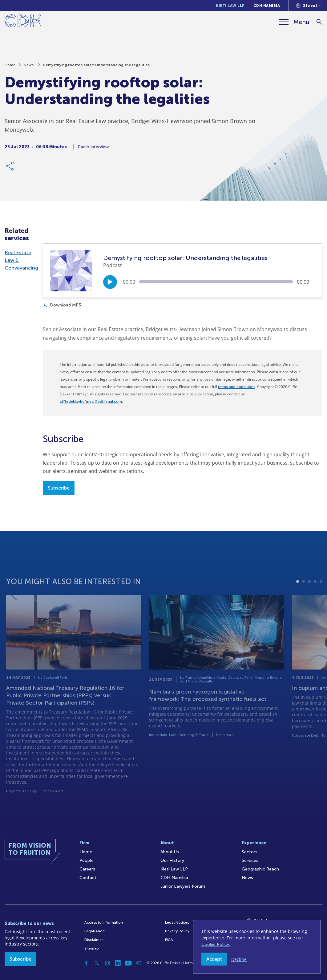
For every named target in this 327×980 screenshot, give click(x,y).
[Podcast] (139, 963)
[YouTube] (128, 963)
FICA (169, 940)
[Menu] (294, 22)
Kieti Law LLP (230, 6)
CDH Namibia (267, 6)
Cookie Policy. (216, 944)
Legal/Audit (95, 931)
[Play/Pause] (110, 282)
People (87, 860)
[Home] (23, 22)
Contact (88, 878)
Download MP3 (62, 305)
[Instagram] (107, 963)
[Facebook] (87, 963)
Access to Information (104, 922)
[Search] (319, 22)
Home (10, 67)
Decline (239, 959)
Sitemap (92, 948)
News (29, 67)
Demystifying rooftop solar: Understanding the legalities (96, 67)
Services (250, 860)
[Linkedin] (118, 963)
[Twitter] (97, 963)
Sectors (250, 852)
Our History (172, 860)
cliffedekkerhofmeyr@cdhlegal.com (91, 402)
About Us (170, 852)
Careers (87, 869)
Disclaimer (94, 940)
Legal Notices (177, 922)
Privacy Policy (177, 931)
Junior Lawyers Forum (183, 886)
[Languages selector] (308, 6)
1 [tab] (298, 602)
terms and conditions (237, 387)
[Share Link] (10, 168)
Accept (214, 959)
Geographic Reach (260, 869)
